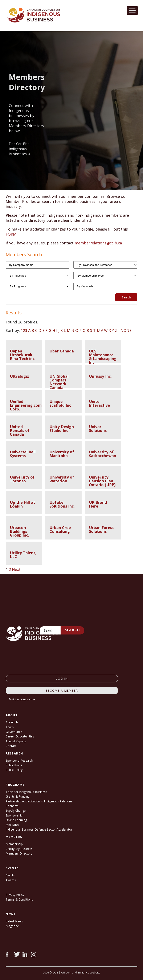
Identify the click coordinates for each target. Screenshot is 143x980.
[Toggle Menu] (132, 10)
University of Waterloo (62, 479)
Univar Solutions (98, 429)
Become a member (62, 690)
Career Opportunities (20, 736)
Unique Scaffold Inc (60, 403)
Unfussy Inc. (100, 376)
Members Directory (19, 853)
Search (72, 630)
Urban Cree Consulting (60, 529)
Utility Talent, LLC (23, 555)
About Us (12, 722)
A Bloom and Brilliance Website (81, 972)
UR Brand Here (98, 504)
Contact (11, 746)
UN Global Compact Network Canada (59, 382)
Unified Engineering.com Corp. (26, 405)
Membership (14, 844)
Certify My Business (19, 849)
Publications (14, 765)
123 (24, 330)
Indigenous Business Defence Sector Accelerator (39, 829)
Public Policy (14, 770)
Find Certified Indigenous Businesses (19, 149)
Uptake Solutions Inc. (62, 504)
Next (16, 569)
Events (10, 875)
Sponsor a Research (19, 760)
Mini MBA (12, 825)
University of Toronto (22, 479)
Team (10, 727)
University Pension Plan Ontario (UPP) (102, 481)
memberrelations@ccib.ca (98, 243)
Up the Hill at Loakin (23, 504)
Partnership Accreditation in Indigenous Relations (39, 801)
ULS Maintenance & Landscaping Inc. (103, 357)
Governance (14, 732)
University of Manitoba (62, 454)
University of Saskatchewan (103, 454)
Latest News (14, 921)
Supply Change (16, 811)
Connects (12, 806)
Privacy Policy (15, 895)
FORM (11, 234)
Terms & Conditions (19, 899)
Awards (11, 880)
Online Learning (16, 820)
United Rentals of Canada (20, 430)
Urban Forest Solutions (101, 529)
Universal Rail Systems (23, 454)
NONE (126, 330)
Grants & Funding (18, 796)
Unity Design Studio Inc (62, 429)
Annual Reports (16, 741)
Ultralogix (19, 376)
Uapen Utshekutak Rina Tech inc (22, 355)
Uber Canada (62, 351)
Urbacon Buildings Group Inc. (19, 531)
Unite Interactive (99, 403)
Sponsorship (14, 815)
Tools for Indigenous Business (26, 792)
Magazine (12, 926)
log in (62, 679)
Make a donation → (22, 699)
